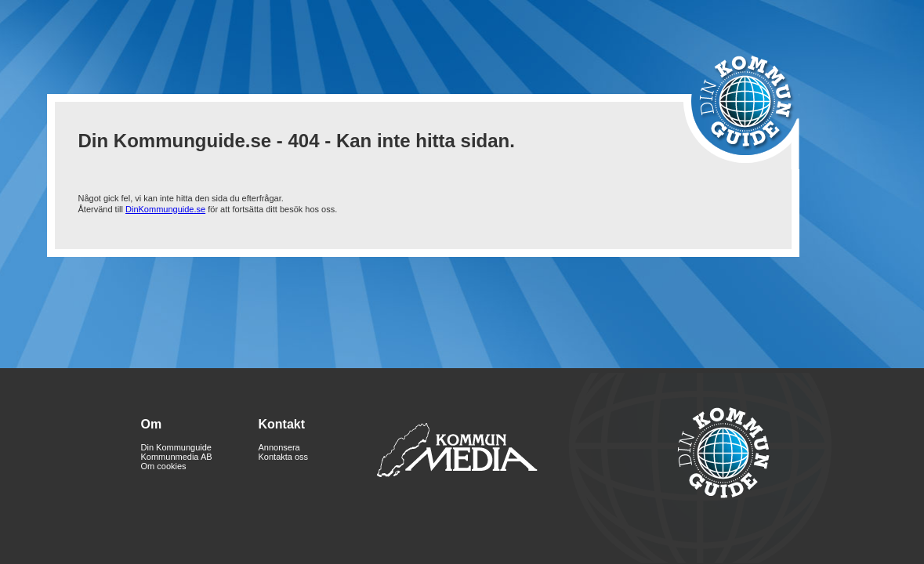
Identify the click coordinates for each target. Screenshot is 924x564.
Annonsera (279, 447)
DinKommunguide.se (165, 209)
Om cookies (164, 466)
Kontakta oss (284, 457)
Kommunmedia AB (177, 457)
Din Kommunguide (177, 447)
